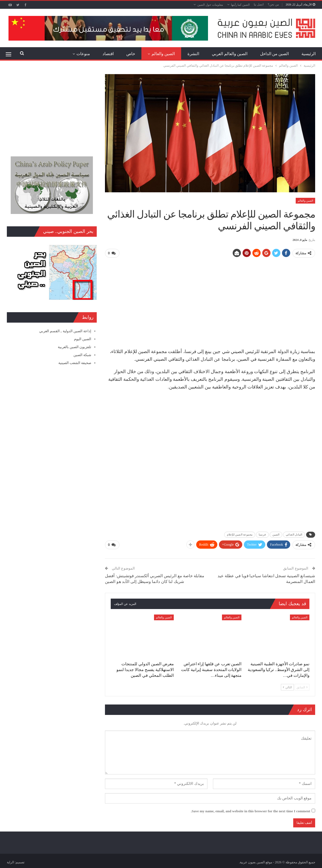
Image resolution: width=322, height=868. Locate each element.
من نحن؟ (273, 4)
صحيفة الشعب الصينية (75, 363)
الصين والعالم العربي (230, 54)
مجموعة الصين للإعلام (240, 535)
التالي (287, 687)
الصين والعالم (163, 54)
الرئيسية (309, 54)
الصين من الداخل (275, 54)
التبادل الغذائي (294, 535)
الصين (276, 535)
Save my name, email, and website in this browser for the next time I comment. (250, 811)
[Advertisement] (210, 301)
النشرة (193, 54)
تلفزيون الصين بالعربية (75, 347)
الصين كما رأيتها (240, 5)
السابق (302, 687)
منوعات (83, 54)
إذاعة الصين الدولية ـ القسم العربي (65, 331)
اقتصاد (108, 54)
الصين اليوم (83, 339)
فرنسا (262, 535)
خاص (131, 54)
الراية (10, 862)
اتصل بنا (259, 4)
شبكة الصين (82, 355)
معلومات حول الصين (210, 5)
